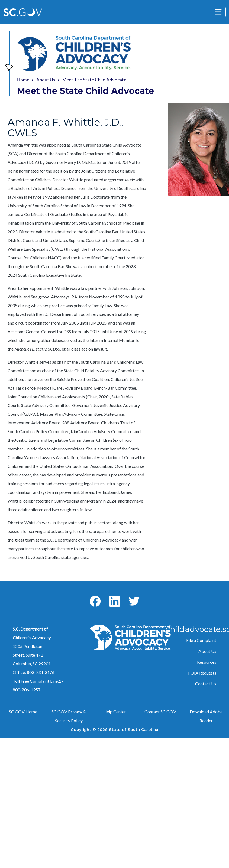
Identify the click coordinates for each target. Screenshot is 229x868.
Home (23, 80)
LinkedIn (110, 596)
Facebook (91, 596)
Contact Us (206, 684)
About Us (46, 80)
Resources (207, 662)
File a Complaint (201, 640)
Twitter (129, 597)
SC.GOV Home (23, 712)
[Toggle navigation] (218, 12)
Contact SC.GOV (160, 712)
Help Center (115, 712)
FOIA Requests (202, 673)
